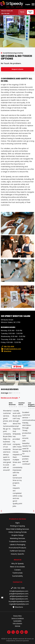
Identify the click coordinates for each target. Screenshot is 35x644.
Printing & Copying (17, 526)
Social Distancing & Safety (13, 53)
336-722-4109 (5, 13)
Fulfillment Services (17, 551)
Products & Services (18, 519)
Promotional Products (17, 548)
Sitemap (18, 626)
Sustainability (18, 576)
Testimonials (17, 573)
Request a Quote (22, 12)
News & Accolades (17, 567)
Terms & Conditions (18, 618)
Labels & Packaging (17, 545)
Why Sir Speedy (17, 564)
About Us (18, 560)
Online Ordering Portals (18, 532)
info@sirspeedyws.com (11, 349)
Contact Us (18, 582)
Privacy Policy (17, 616)
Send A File (30, 12)
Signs (17, 523)
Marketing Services (17, 538)
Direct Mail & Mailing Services (18, 529)
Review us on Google (9, 398)
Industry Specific (17, 554)
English (28, 4)
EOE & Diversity (17, 623)
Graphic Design (18, 535)
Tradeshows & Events (17, 542)
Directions (6, 351)
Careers (17, 570)
